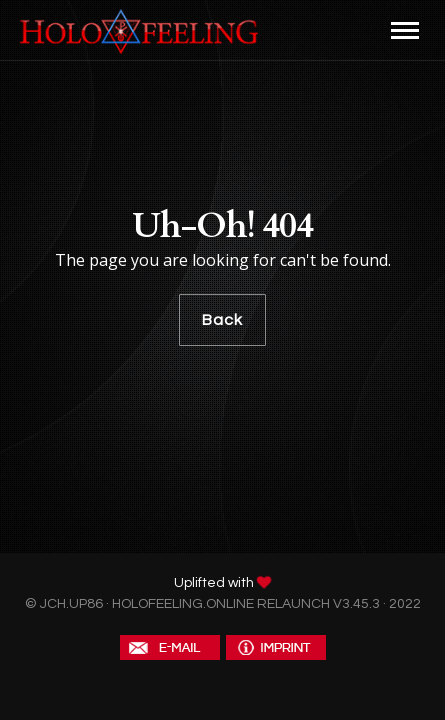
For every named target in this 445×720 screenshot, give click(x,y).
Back (222, 320)
